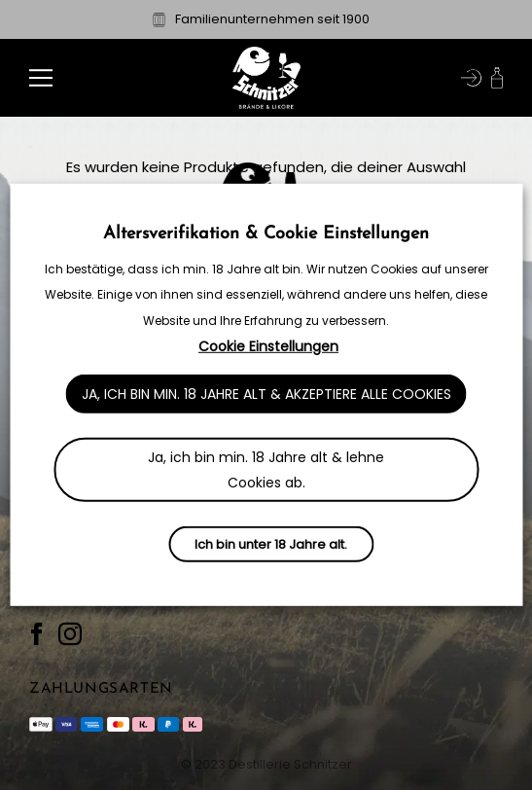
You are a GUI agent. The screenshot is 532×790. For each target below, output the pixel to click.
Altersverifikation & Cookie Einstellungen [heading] (266, 234)
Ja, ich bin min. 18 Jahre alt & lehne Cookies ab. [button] (266, 470)
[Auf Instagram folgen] (70, 635)
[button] (41, 77)
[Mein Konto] (471, 78)
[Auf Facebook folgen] (37, 635)
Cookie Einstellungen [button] (268, 346)
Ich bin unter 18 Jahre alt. (271, 544)
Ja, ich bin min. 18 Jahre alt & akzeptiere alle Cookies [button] (266, 394)
